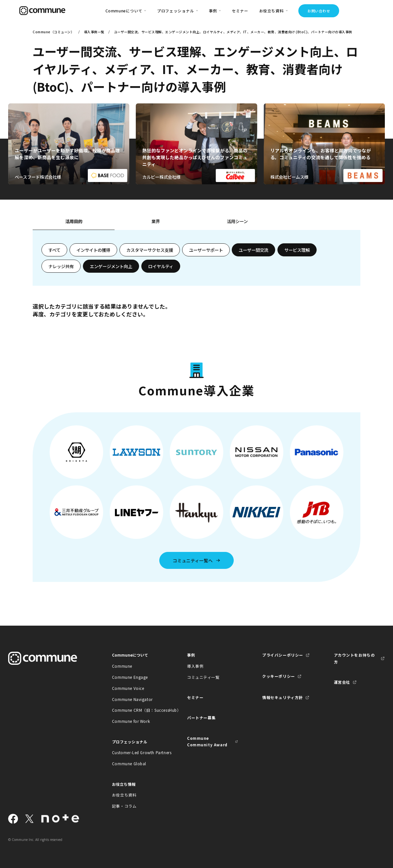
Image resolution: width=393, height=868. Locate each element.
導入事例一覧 (94, 32)
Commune (122, 666)
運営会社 (342, 682)
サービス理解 (297, 250)
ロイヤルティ (161, 266)
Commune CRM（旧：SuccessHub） (138, 710)
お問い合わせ (319, 11)
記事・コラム (124, 806)
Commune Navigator (132, 699)
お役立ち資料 (124, 795)
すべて (54, 250)
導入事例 (195, 666)
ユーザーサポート (206, 250)
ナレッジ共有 (61, 266)
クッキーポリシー (279, 676)
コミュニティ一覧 (203, 677)
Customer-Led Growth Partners (138, 752)
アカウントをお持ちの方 (354, 658)
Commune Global (129, 763)
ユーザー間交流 (253, 250)
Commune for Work (131, 721)
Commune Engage (130, 677)
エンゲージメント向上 (111, 266)
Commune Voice (128, 688)
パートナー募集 (201, 717)
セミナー (240, 11)
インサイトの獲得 (93, 250)
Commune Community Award (207, 741)
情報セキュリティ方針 (283, 697)
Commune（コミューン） (53, 32)
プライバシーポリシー (283, 655)
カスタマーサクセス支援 (150, 250)
